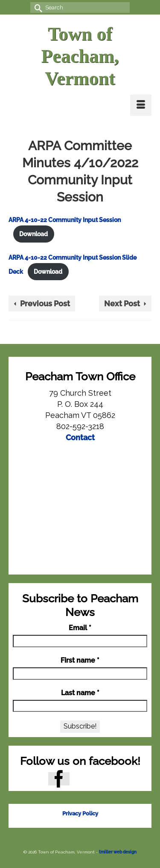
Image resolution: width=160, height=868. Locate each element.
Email (80, 628)
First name (80, 660)
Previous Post (45, 304)
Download (33, 234)
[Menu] (141, 105)
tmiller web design (118, 852)
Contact (80, 437)
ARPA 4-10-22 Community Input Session (65, 220)
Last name (80, 693)
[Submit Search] (37, 7)
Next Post (122, 304)
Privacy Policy (80, 813)
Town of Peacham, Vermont (80, 56)
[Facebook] (59, 779)
